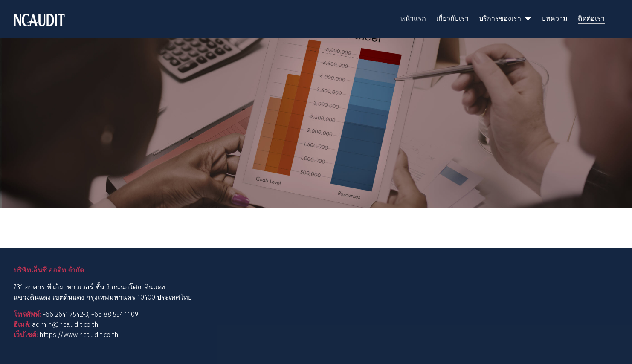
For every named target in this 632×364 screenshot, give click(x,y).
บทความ (555, 19)
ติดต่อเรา (591, 19)
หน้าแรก (413, 19)
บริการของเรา (500, 19)
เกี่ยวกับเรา (452, 19)
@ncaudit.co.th (75, 325)
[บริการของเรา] (526, 19)
